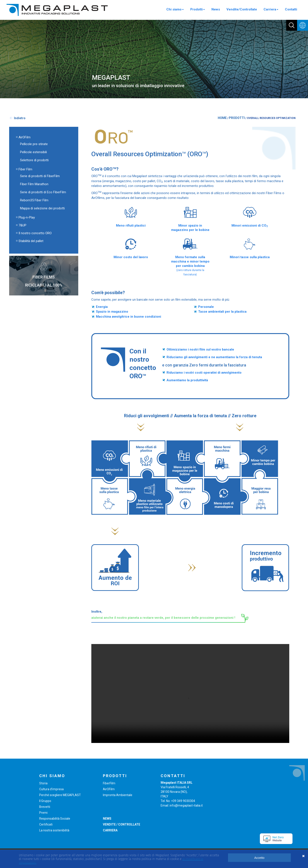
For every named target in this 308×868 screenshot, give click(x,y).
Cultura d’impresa (51, 789)
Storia (43, 783)
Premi (43, 813)
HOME (222, 118)
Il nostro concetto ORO (35, 233)
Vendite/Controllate (242, 9)
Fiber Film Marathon (34, 184)
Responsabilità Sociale (55, 819)
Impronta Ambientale (118, 795)
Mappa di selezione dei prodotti (42, 208)
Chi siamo (175, 9)
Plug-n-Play (27, 217)
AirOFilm (25, 137)
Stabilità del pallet (31, 241)
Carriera (271, 9)
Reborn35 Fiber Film (34, 200)
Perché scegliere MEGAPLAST (60, 795)
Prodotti (198, 9)
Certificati (46, 824)
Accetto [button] (259, 858)
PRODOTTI (237, 118)
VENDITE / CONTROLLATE (122, 824)
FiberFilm (109, 783)
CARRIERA (110, 830)
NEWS (107, 819)
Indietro (20, 118)
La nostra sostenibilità (54, 830)
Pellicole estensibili (33, 152)
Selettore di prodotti (34, 160)
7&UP (22, 225)
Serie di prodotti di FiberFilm (40, 176)
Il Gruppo (45, 801)
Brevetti (45, 807)
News (216, 9)
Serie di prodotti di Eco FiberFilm (43, 192)
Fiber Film (25, 169)
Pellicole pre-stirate (34, 144)
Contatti (291, 9)
